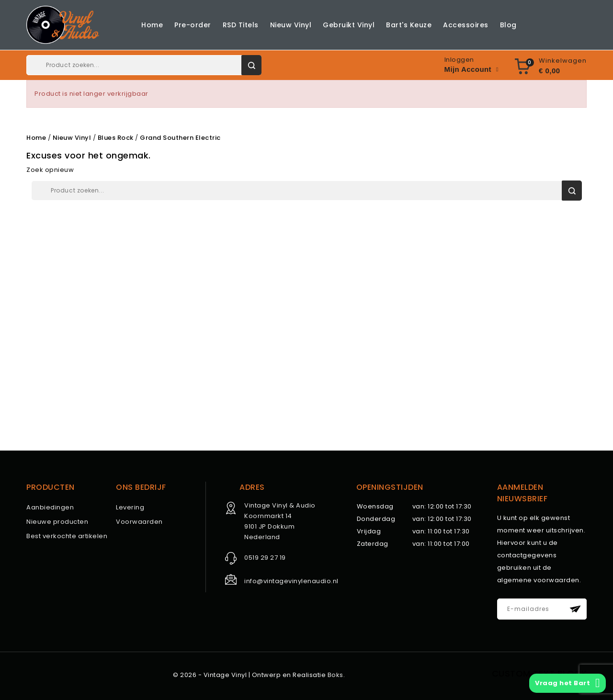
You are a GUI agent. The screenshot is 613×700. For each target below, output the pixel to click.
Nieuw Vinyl (291, 25)
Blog (508, 25)
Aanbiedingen (50, 507)
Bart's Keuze (409, 25)
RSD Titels (241, 25)
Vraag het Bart (568, 683)
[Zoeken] (144, 65)
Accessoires (466, 25)
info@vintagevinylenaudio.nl (291, 581)
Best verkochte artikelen (67, 536)
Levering (130, 507)
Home (152, 25)
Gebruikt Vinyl (349, 25)
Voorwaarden (139, 522)
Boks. (336, 675)
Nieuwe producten (57, 522)
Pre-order (193, 25)
